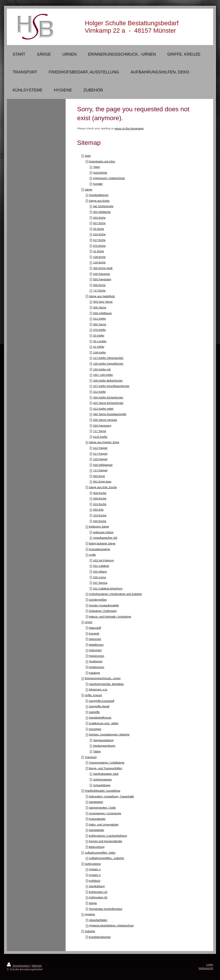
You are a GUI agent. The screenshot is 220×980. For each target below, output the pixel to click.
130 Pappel (100, 459)
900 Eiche (99, 285)
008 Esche (100, 493)
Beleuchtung (97, 847)
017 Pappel (100, 454)
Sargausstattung (103, 740)
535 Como (100, 577)
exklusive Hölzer (103, 532)
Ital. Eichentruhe (103, 206)
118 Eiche (99, 262)
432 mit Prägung (103, 560)
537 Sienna (100, 583)
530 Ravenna (101, 274)
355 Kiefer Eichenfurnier (108, 397)
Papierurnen (96, 656)
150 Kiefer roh (102, 369)
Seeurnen (95, 639)
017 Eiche (99, 240)
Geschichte (100, 173)
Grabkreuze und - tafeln (104, 723)
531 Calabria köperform (108, 588)
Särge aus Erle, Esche (103, 487)
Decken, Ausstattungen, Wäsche (109, 734)
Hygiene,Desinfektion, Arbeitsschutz (111, 925)
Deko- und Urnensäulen (104, 824)
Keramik (94, 633)
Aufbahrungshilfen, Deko (100, 853)
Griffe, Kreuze (93, 695)
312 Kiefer (100, 392)
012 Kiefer (100, 318)
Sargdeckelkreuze (100, 717)
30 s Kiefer (100, 341)
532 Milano (100, 571)
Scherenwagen (102, 779)
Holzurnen (95, 650)
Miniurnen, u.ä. (98, 689)
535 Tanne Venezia (105, 420)
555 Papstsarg (102, 279)
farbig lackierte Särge (102, 543)
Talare (97, 751)
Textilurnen (96, 661)
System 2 (95, 875)
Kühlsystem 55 (98, 897)
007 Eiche (99, 223)
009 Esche (100, 498)
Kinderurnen (96, 667)
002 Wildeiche (102, 212)
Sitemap (37, 966)
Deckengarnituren (104, 746)
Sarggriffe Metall (99, 706)
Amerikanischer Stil (105, 538)
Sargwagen (96, 802)
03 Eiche (99, 229)
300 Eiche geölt (103, 268)
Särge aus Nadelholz (102, 296)
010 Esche (100, 504)
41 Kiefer (99, 347)
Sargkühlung (97, 886)
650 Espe (99, 476)
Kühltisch (95, 881)
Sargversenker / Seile (102, 807)
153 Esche (100, 515)
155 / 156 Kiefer (103, 375)
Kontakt (98, 184)
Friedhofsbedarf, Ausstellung (103, 791)
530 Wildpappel (103, 465)
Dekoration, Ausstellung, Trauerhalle (111, 796)
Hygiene (90, 914)
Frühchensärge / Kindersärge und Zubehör (115, 594)
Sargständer (96, 830)
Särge (89, 189)
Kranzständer (97, 819)
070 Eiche (99, 246)
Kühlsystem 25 (98, 892)
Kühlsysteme (93, 864)
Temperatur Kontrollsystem (106, 909)
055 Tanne (100, 324)
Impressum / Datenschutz (109, 178)
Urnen (89, 622)
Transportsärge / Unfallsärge (107, 762)
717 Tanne (100, 431)
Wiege (93, 903)
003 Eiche (99, 218)
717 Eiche (99, 290)
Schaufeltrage (102, 785)
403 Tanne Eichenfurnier (108, 403)
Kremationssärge (99, 549)
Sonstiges (95, 729)
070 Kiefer (100, 330)
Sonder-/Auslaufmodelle (104, 605)
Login (210, 964)
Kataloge (94, 673)
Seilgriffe (94, 712)
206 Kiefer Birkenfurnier (108, 380)
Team (97, 167)
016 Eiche (99, 234)
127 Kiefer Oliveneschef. (108, 358)
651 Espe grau (102, 481)
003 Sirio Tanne (103, 302)
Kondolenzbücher (100, 937)
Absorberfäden (98, 920)
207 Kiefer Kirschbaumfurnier (111, 386)
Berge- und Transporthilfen (105, 768)
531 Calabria (101, 566)
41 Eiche (99, 251)
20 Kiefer (99, 335)
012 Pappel (100, 448)
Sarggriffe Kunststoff (101, 701)
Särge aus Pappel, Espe (104, 442)
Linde (92, 555)
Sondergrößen (98, 600)
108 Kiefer (100, 352)
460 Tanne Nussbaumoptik (110, 414)
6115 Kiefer (100, 437)
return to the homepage (129, 128)
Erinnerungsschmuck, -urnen (103, 678)
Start (88, 156)
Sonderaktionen (99, 195)
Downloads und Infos (102, 161)
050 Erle (98, 510)
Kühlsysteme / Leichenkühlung (108, 836)
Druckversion (18, 966)
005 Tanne (100, 307)
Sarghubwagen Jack (106, 774)
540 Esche (100, 521)
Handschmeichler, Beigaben (106, 684)
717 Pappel (100, 470)
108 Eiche (99, 257)
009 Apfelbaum (102, 313)
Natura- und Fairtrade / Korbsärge (110, 616)
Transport (91, 757)
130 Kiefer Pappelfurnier (108, 364)
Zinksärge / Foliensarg (103, 611)
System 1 (95, 869)
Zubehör (90, 931)
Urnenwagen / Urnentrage (105, 813)
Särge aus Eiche (99, 201)
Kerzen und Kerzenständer (106, 841)
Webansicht (206, 968)
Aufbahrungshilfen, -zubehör (106, 858)
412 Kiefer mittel (103, 409)
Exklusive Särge (99, 526)
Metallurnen (96, 645)
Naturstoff (95, 628)
